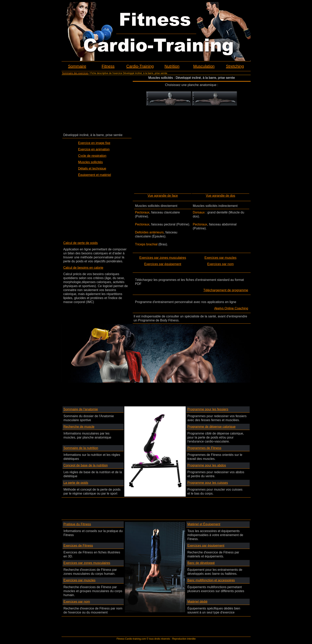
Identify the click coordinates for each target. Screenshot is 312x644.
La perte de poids (76, 483)
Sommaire (77, 66)
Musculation (204, 66)
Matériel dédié (197, 602)
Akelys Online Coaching (231, 308)
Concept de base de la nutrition (86, 465)
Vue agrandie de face (163, 196)
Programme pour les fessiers (208, 409)
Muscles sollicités (91, 162)
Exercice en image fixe (94, 143)
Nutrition (172, 66)
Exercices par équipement (163, 264)
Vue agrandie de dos (220, 196)
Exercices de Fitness (78, 546)
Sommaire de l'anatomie (81, 409)
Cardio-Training (140, 66)
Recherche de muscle (79, 427)
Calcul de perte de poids (81, 243)
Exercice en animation (94, 149)
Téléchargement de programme (226, 290)
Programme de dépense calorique (211, 427)
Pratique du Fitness (77, 524)
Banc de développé (201, 563)
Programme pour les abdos (207, 465)
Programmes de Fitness (204, 448)
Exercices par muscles (220, 258)
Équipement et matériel (95, 175)
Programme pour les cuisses (208, 483)
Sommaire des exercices (75, 73)
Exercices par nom (221, 264)
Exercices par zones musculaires (163, 258)
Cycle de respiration (92, 156)
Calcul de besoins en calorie (83, 268)
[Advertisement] (97, 104)
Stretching (235, 66)
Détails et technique (92, 168)
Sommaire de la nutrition (81, 448)
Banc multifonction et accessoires (211, 580)
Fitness (108, 66)
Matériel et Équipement (204, 524)
